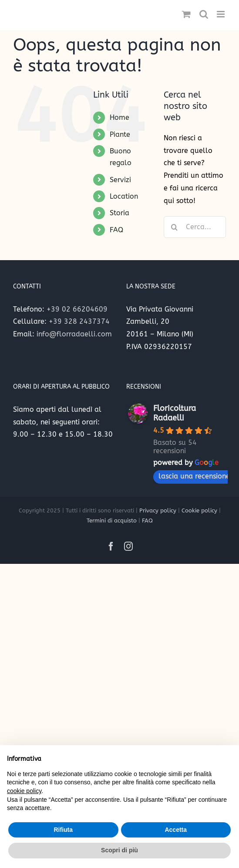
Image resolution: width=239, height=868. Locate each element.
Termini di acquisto (112, 520)
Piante (120, 134)
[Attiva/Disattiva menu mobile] (221, 14)
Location (124, 196)
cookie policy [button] (24, 791)
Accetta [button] (176, 830)
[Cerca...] (195, 227)
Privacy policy (158, 510)
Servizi (120, 180)
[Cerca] (175, 227)
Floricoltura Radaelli (175, 413)
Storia (119, 213)
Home (119, 117)
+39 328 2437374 (79, 321)
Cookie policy (199, 510)
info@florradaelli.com (74, 334)
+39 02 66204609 (77, 309)
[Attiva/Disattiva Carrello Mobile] (186, 14)
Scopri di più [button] (119, 850)
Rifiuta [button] (63, 830)
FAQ (116, 230)
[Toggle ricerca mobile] (204, 14)
